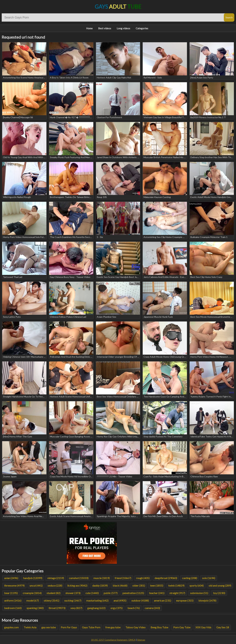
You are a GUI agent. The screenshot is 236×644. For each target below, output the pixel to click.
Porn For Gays (69, 627)
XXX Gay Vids (203, 627)
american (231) (162, 600)
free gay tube (113, 627)
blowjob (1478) (207, 600)
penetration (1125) (133, 593)
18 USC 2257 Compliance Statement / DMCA (113, 640)
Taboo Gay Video (136, 627)
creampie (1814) (32, 593)
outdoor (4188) (140, 600)
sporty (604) (197, 585)
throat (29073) (57, 608)
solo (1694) (209, 578)
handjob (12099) (33, 578)
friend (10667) (123, 578)
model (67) (33, 600)
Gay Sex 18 (223, 627)
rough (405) (143, 578)
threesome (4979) (14, 585)
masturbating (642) (97, 600)
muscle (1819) (102, 578)
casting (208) (190, 578)
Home (89, 28)
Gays (118, 7)
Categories (142, 28)
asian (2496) (11, 578)
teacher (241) (157, 593)
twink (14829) (176, 585)
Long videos (123, 28)
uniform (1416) (13, 600)
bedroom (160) (13, 608)
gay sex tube (49, 627)
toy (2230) (219, 593)
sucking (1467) (73, 600)
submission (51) (199, 593)
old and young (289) (220, 585)
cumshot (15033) (79, 578)
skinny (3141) (51, 600)
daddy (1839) (100, 585)
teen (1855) (157, 585)
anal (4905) (120, 600)
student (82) (53, 593)
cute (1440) (92, 593)
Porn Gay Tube (182, 627)
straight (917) (177, 593)
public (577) (111, 593)
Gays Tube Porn (91, 627)
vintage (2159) (56, 578)
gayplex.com (11, 627)
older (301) (139, 585)
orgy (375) (116, 608)
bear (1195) (11, 593)
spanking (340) (35, 608)
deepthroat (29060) (166, 578)
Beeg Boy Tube (159, 627)
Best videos (105, 28)
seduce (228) (55, 585)
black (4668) (120, 585)
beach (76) (134, 608)
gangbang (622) (96, 608)
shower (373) (73, 593)
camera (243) (152, 608)
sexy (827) (76, 608)
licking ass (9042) (77, 585)
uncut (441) (36, 585)
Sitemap (141, 640)
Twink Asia (30, 627)
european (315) (185, 600)
